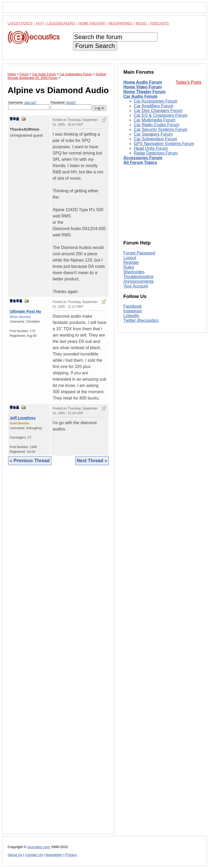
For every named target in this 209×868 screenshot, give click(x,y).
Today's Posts (189, 82)
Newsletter (54, 855)
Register (131, 262)
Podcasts (159, 23)
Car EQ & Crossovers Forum (161, 115)
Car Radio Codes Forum (156, 125)
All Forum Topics (140, 163)
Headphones (120, 23)
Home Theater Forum (144, 92)
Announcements (139, 281)
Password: (71, 105)
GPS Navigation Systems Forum (164, 144)
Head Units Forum (151, 148)
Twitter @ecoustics (141, 320)
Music (141, 23)
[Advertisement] (58, 653)
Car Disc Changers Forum (158, 111)
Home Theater (92, 23)
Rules (129, 267)
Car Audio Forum (140, 96)
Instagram (133, 311)
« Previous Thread (30, 461)
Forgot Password (139, 253)
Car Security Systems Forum (161, 129)
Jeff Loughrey (23, 418)
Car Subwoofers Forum (155, 139)
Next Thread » (92, 461)
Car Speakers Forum (153, 134)
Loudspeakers (61, 23)
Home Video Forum (142, 87)
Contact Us (34, 855)
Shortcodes (134, 272)
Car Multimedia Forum (155, 120)
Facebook (133, 306)
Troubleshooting (138, 277)
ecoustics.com (39, 847)
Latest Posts (20, 23)
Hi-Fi (40, 23)
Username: (29, 105)
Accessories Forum (143, 158)
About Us (15, 855)
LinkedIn (131, 316)
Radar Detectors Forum (156, 153)
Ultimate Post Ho (25, 311)
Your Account (136, 286)
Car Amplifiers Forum (153, 106)
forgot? (71, 103)
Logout (130, 258)
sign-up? (30, 103)
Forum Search (95, 46)
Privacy (71, 855)
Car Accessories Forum (156, 101)
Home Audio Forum (143, 82)
